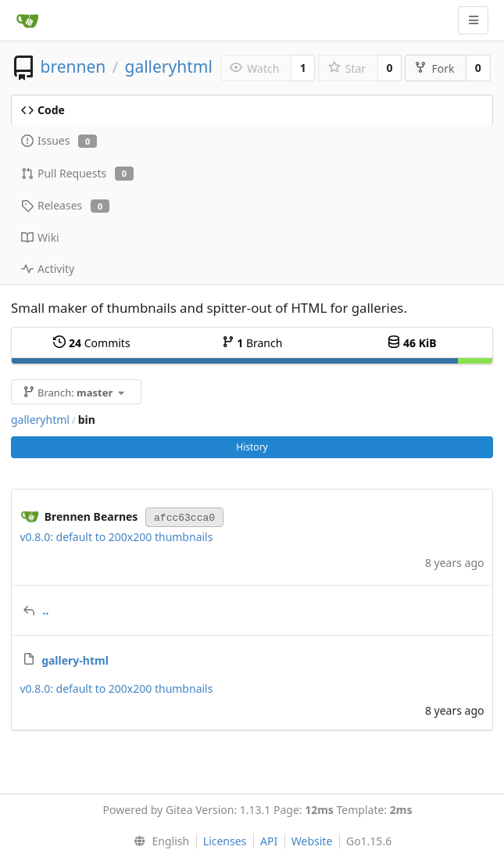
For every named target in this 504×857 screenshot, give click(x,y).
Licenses (225, 841)
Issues (59, 140)
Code (43, 110)
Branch (252, 343)
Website (312, 841)
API (269, 841)
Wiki (40, 237)
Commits (91, 343)
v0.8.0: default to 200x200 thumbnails (117, 537)
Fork (434, 68)
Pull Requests (77, 173)
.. (46, 610)
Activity (48, 269)
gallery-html (75, 660)
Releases (65, 205)
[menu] (158, 841)
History (252, 447)
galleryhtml (168, 66)
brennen (73, 66)
